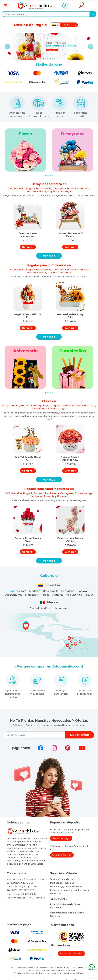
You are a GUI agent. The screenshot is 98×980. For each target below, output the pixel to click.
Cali (12, 591)
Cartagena (68, 591)
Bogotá (22, 591)
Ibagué (89, 595)
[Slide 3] (50, 58)
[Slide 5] (54, 58)
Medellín (35, 591)
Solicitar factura (62, 855)
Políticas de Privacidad (62, 883)
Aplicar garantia (58, 899)
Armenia (58, 595)
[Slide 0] (44, 58)
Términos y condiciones (63, 879)
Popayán (83, 591)
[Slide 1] (46, 58)
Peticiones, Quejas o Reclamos (66, 887)
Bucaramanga (13, 595)
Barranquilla (51, 591)
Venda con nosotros (71, 954)
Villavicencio (74, 595)
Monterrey (62, 608)
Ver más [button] (49, 256)
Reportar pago (61, 838)
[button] (28, 232)
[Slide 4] (52, 58)
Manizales (31, 595)
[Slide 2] (48, 58)
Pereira (45, 595)
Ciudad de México (41, 608)
